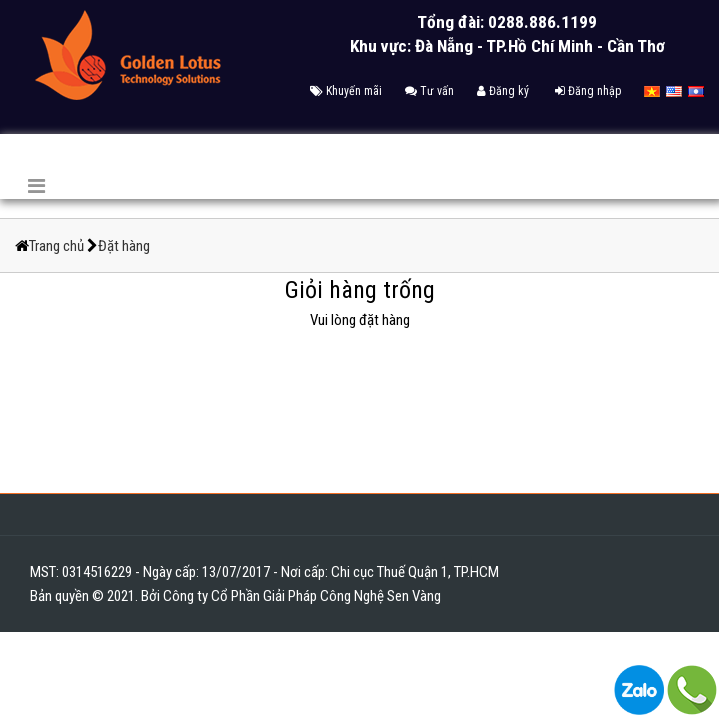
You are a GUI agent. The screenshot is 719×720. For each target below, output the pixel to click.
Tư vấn (429, 91)
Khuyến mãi (346, 91)
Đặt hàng (124, 246)
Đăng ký (503, 91)
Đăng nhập (588, 91)
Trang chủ (58, 246)
